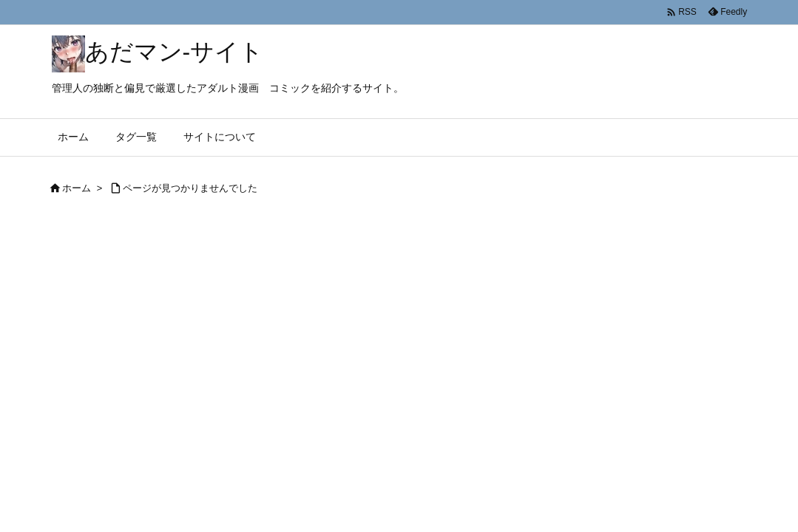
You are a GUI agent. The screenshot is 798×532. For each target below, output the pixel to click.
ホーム (77, 188)
